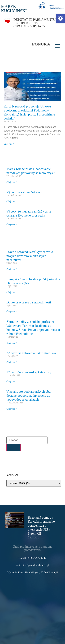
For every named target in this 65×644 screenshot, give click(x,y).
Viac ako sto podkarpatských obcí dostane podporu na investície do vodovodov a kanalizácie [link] (29, 396)
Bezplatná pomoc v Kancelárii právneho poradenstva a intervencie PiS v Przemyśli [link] (41, 525)
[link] (60, 18)
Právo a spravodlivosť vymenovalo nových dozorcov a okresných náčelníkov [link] (30, 256)
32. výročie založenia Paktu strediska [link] (31, 353)
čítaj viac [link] (33, 538)
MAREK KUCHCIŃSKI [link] (14, 9)
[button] (57, 46)
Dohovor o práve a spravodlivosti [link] (29, 302)
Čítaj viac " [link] (9, 144)
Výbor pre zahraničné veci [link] (24, 192)
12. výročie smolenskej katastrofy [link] (29, 372)
